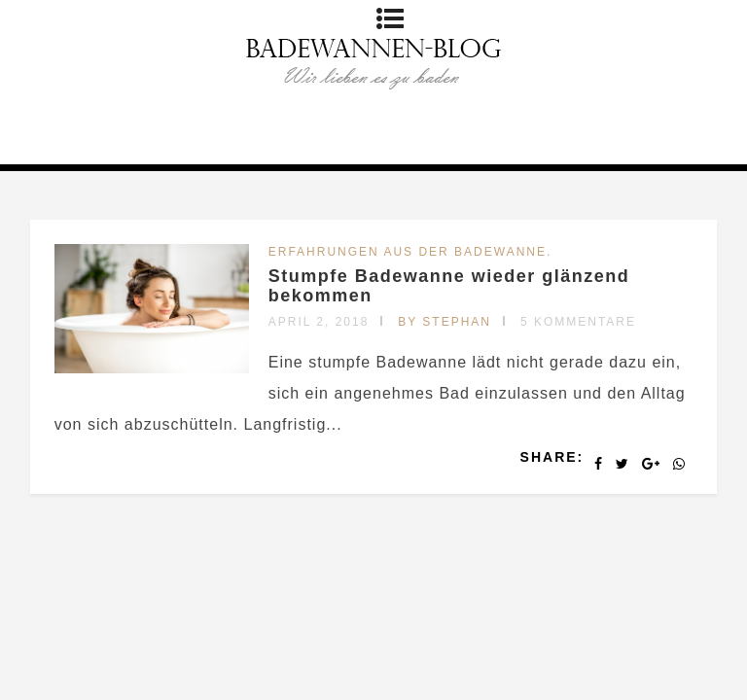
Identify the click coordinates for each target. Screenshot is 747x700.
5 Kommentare (578, 322)
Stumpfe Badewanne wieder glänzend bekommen (449, 286)
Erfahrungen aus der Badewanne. (410, 252)
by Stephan (445, 322)
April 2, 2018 (319, 322)
